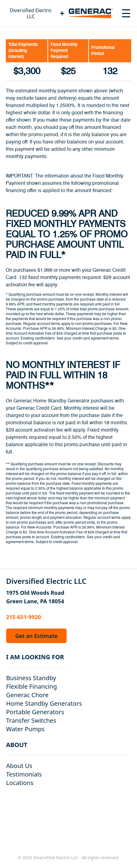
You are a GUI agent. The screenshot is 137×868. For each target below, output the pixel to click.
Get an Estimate (36, 636)
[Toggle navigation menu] (126, 13)
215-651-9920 (23, 617)
